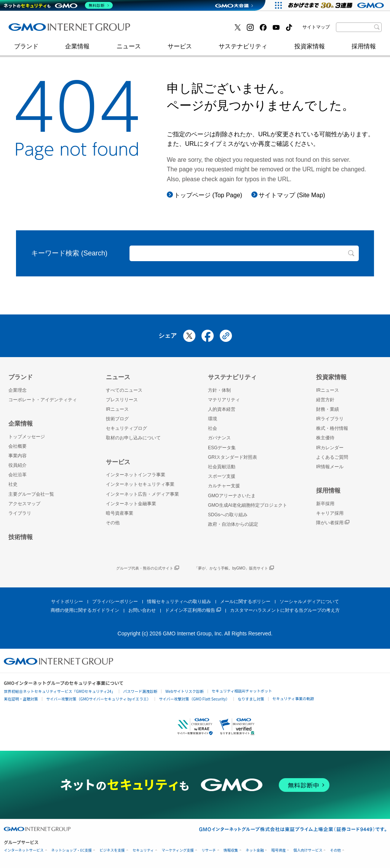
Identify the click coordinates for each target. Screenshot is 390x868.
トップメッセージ (27, 437)
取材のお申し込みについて (133, 438)
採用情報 (364, 50)
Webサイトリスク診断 (185, 691)
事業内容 (18, 456)
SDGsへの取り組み (228, 515)
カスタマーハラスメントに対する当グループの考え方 (285, 610)
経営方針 (325, 400)
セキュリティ (143, 850)
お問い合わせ (142, 610)
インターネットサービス (24, 850)
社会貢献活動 (222, 467)
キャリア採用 (330, 513)
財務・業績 (328, 409)
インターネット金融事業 (179, 30)
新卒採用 (325, 504)
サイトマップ (316, 27)
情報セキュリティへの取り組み (179, 602)
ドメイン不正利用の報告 (193, 610)
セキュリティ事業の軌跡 (293, 698)
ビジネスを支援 (112, 850)
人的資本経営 (222, 409)
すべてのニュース (124, 390)
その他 (113, 523)
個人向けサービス (308, 850)
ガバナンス (219, 438)
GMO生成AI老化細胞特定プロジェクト (248, 505)
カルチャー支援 (224, 486)
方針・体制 (219, 390)
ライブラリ (20, 513)
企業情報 (77, 50)
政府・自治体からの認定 (233, 524)
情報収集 (231, 850)
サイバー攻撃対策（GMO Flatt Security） (194, 699)
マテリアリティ (224, 400)
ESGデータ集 (222, 448)
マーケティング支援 (178, 850)
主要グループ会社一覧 (31, 494)
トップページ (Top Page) (208, 195)
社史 (120, 30)
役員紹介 (18, 465)
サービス (180, 50)
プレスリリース (122, 400)
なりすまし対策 (251, 699)
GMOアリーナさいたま (232, 496)
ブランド (26, 50)
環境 (213, 419)
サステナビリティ (243, 50)
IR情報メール (330, 467)
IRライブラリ (330, 419)
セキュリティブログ (173, 30)
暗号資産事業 (120, 513)
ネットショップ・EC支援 (72, 850)
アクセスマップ (24, 504)
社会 (213, 428)
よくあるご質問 (332, 457)
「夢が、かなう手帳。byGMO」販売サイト (234, 569)
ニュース (129, 50)
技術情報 (21, 537)
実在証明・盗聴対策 (21, 699)
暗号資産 (278, 850)
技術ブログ (32, 30)
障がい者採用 (333, 523)
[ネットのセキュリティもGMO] (58, 5)
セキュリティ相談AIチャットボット (242, 691)
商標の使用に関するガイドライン (85, 610)
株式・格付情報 (332, 428)
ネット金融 (255, 850)
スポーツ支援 (222, 476)
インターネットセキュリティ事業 (62, 30)
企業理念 (18, 390)
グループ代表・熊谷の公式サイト (148, 569)
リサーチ (209, 850)
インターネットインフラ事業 (136, 475)
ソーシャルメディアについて (309, 602)
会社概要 (18, 446)
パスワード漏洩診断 (140, 691)
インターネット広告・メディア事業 (142, 494)
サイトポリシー (67, 602)
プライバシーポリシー (115, 602)
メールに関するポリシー (245, 602)
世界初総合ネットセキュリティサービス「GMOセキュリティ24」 (59, 691)
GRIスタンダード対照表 (233, 457)
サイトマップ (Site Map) (292, 195)
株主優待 (325, 438)
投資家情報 (310, 50)
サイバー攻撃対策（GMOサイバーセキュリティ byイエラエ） (98, 699)
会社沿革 (18, 475)
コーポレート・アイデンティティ (43, 400)
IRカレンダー (330, 448)
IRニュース (117, 409)
